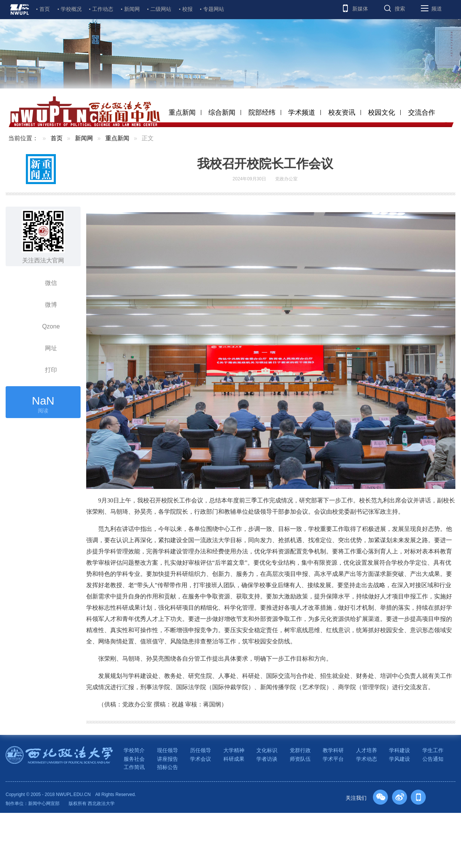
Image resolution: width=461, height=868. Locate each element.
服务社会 (134, 759)
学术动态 (367, 759)
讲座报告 (168, 759)
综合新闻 (222, 112)
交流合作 (422, 112)
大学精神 (234, 750)
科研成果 (234, 759)
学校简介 (134, 750)
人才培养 (367, 750)
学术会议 (201, 759)
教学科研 (333, 750)
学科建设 (400, 750)
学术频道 (302, 112)
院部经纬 (262, 112)
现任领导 (168, 750)
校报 (187, 9)
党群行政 (300, 750)
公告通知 (433, 759)
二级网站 (161, 9)
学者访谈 (267, 759)
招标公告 (168, 767)
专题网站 (214, 9)
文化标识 (267, 750)
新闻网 (132, 9)
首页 (45, 9)
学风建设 (400, 759)
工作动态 (103, 9)
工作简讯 (134, 767)
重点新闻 (182, 112)
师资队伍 (300, 759)
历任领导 (201, 750)
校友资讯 (342, 112)
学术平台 (333, 759)
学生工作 (433, 750)
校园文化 (382, 112)
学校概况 (71, 9)
